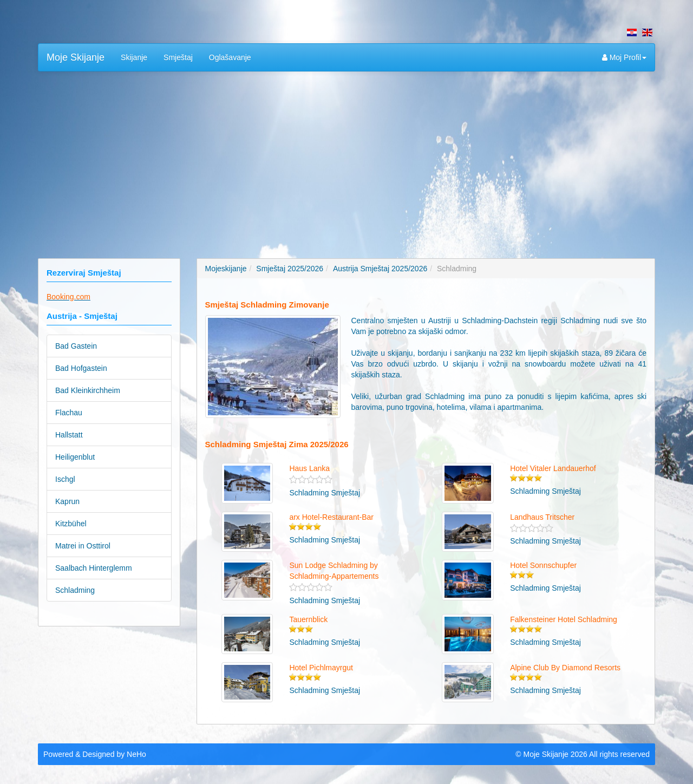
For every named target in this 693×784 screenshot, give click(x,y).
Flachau (69, 413)
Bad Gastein (76, 346)
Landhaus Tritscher (542, 517)
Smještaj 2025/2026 (290, 269)
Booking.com (68, 297)
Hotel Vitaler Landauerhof (553, 468)
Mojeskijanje (226, 269)
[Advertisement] (346, 158)
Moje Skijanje (76, 57)
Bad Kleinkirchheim (88, 390)
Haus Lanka (309, 468)
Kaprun (67, 501)
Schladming (75, 590)
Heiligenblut (75, 457)
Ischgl (65, 479)
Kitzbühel (71, 524)
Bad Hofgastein (81, 368)
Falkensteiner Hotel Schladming (564, 619)
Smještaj (178, 57)
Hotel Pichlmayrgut (321, 668)
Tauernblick (308, 619)
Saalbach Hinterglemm (94, 568)
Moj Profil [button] (624, 57)
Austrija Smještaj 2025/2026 (380, 269)
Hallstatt (69, 435)
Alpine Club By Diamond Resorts (565, 668)
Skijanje (134, 57)
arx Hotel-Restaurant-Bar (331, 517)
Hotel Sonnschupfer (543, 565)
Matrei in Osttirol (83, 546)
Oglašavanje (230, 57)
